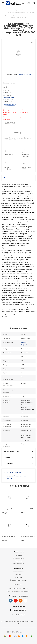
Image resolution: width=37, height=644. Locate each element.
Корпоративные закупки (19, 580)
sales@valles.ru (20, 615)
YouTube (16, 601)
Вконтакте (11, 601)
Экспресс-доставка (8, 155)
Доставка (19, 574)
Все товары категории (13, 472)
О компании (19, 552)
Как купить (19, 568)
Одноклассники (21, 601)
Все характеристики (9, 105)
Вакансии (18, 555)
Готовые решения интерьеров (18, 591)
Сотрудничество (19, 558)
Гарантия (19, 577)
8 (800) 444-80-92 (19, 610)
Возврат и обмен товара (26, 168)
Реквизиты (19, 561)
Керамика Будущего (25, 75)
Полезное (18, 585)
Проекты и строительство (18, 588)
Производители (18, 564)
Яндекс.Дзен (25, 601)
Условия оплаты (18, 572)
